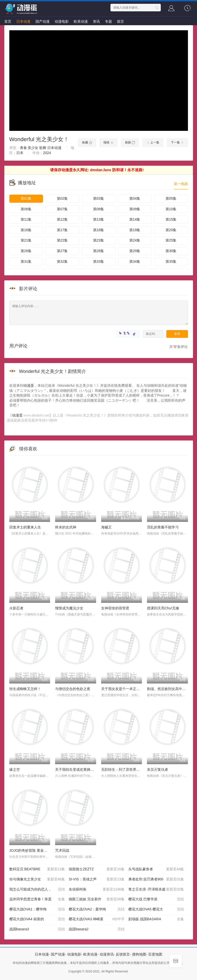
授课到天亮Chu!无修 (163, 608)
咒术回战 (62, 850)
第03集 (99, 198)
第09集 (135, 209)
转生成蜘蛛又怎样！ (25, 689)
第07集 (62, 209)
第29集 (135, 251)
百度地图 (155, 954)
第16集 (26, 230)
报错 (108, 142)
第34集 (135, 261)
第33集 (99, 261)
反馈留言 (123, 954)
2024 (47, 153)
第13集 (99, 219)
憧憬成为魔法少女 (69, 608)
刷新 (130, 142)
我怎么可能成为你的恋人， (37, 889)
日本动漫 (23, 21)
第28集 (99, 251)
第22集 (62, 240)
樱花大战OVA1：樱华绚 (37, 909)
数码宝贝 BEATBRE (37, 869)
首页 (8, 21)
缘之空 (15, 769)
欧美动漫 (81, 21)
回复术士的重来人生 (25, 527)
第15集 (171, 219)
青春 (23, 148)
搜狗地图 (139, 954)
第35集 (171, 261)
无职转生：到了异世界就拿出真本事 (129, 769)
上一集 (153, 142)
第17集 (62, 230)
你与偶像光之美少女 (37, 879)
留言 (121, 21)
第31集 (26, 261)
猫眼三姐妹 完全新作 (97, 899)
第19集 (135, 230)
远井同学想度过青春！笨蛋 (37, 899)
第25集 (171, 240)
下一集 (177, 142)
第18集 (99, 230)
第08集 (99, 209)
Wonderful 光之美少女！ (39, 139)
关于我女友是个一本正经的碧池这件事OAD (135, 689)
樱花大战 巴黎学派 (156, 899)
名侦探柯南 (97, 889)
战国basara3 (37, 929)
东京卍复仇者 (157, 769)
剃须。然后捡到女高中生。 (168, 689)
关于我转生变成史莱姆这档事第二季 (83, 769)
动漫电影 (62, 21)
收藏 (87, 142)
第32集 (62, 261)
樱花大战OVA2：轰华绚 (97, 909)
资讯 (96, 21)
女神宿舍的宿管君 (115, 608)
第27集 (62, 251)
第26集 (26, 251)
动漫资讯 (107, 954)
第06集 (26, 209)
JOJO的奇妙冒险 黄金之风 (30, 850)
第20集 (171, 230)
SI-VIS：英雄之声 (97, 879)
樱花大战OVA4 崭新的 (37, 919)
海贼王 (106, 527)
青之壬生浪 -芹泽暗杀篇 (156, 889)
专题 (108, 21)
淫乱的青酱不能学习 (163, 527)
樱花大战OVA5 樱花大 (156, 909)
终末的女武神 (66, 527)
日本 (20, 153)
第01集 (26, 198)
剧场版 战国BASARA (156, 919)
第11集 (26, 219)
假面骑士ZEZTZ (97, 869)
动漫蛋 (29, 385)
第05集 (171, 198)
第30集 (171, 251)
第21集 (26, 240)
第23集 (99, 240)
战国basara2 (97, 929)
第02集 (62, 198)
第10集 (171, 209)
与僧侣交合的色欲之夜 (73, 689)
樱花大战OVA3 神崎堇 (97, 919)
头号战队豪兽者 (156, 869)
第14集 (135, 219)
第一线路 (181, 184)
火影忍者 (16, 608)
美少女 (33, 148)
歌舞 (43, 148)
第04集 (135, 198)
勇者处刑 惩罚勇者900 (156, 879)
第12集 (62, 219)
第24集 (135, 240)
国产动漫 (43, 21)
